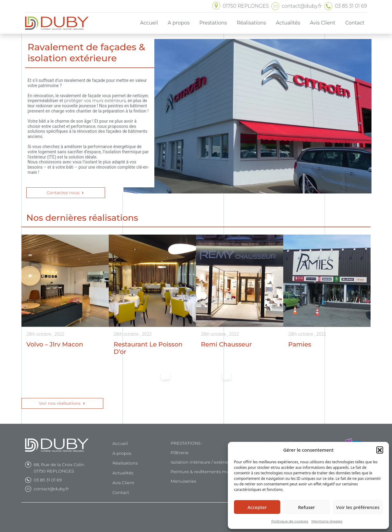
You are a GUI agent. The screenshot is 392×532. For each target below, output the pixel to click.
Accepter (257, 507)
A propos (122, 453)
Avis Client (123, 483)
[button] (380, 450)
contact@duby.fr (51, 489)
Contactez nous (66, 193)
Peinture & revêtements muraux (205, 472)
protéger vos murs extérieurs (95, 101)
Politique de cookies (290, 521)
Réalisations (125, 463)
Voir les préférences (358, 507)
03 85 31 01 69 (48, 480)
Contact (121, 492)
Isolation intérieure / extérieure (203, 462)
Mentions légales (327, 521)
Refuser (306, 507)
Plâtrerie (180, 453)
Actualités (123, 473)
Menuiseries (183, 481)
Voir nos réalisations (62, 403)
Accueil (120, 443)
